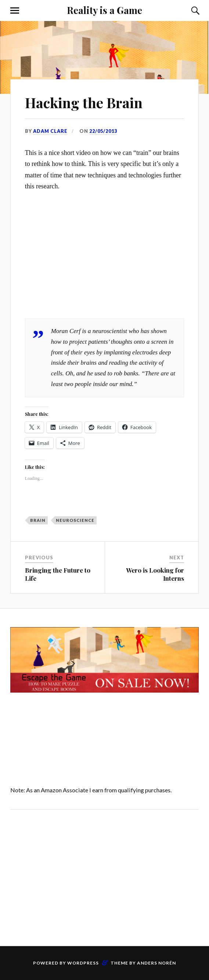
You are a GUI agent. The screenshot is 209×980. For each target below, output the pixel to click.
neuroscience (75, 520)
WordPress (83, 963)
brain (38, 520)
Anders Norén (156, 963)
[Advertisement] (104, 876)
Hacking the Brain (84, 102)
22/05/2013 (103, 131)
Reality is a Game (104, 10)
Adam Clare (50, 131)
